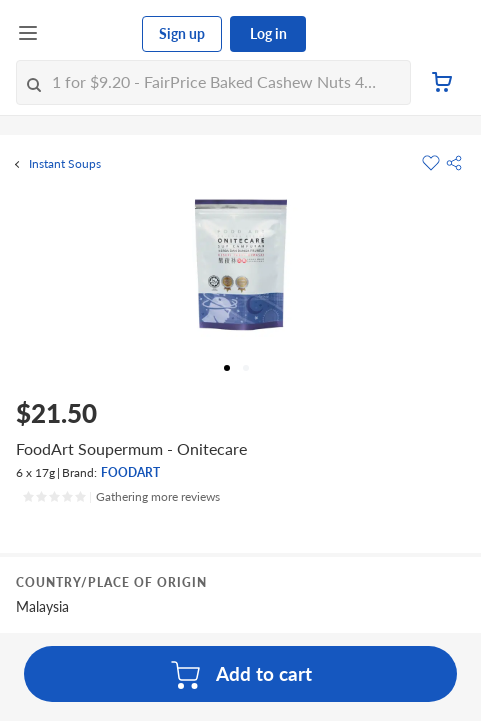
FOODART (130, 472)
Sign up (182, 33)
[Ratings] (121, 497)
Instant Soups (65, 164)
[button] (454, 163)
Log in (268, 33)
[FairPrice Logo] (91, 34)
